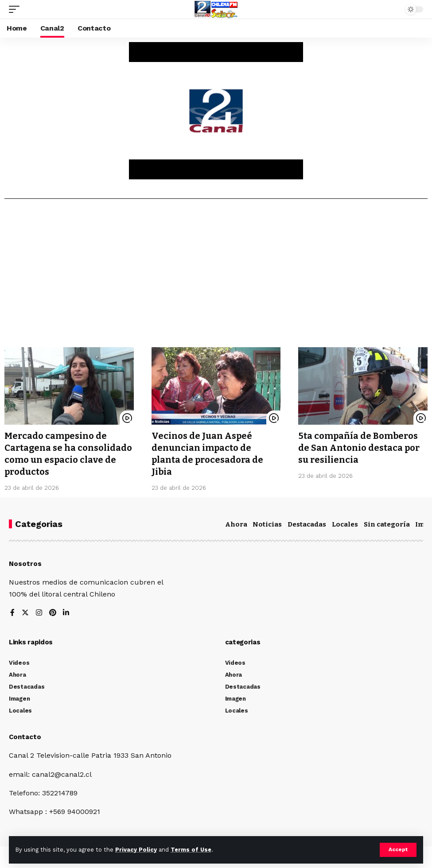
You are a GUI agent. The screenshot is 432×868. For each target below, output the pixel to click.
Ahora (236, 523)
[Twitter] (25, 611)
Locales (345, 523)
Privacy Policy (136, 850)
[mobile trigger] (16, 9)
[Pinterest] (53, 611)
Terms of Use (191, 850)
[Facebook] (12, 611)
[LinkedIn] (66, 611)
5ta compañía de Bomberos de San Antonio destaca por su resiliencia (359, 447)
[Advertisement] (216, 276)
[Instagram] (39, 611)
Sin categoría (387, 523)
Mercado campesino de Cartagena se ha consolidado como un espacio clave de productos (68, 453)
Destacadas (307, 523)
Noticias (267, 523)
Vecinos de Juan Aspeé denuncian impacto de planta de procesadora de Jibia (208, 453)
